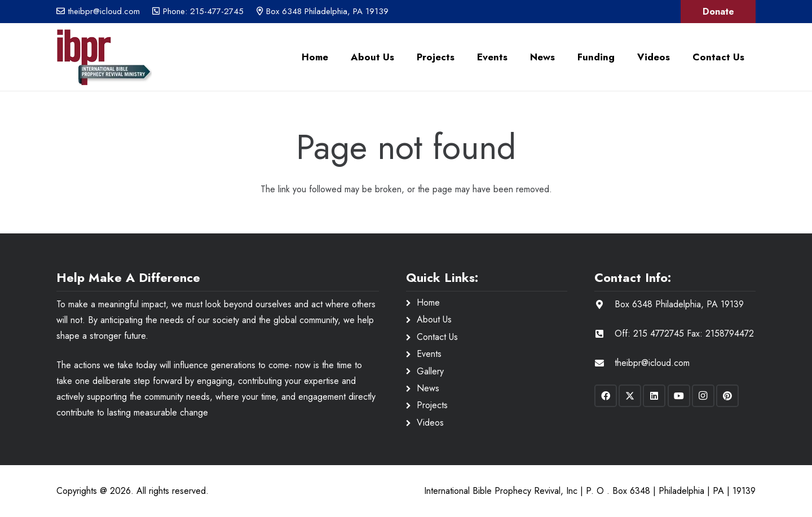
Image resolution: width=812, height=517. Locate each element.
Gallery (430, 371)
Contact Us (437, 337)
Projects (432, 405)
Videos (430, 423)
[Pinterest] (727, 396)
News (428, 388)
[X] (630, 396)
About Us (434, 319)
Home (428, 302)
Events (429, 354)
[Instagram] (703, 396)
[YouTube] (679, 396)
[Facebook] (606, 396)
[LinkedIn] (654, 396)
